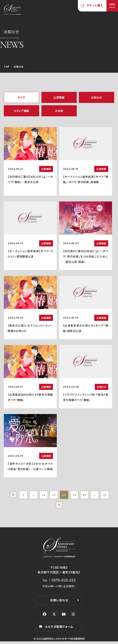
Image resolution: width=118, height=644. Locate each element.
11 (47, 496)
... (36, 496)
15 (93, 496)
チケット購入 (95, 5)
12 (59, 496)
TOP (7, 66)
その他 (59, 111)
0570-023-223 (64, 583)
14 (82, 496)
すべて (21, 97)
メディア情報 (21, 111)
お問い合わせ (59, 603)
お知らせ (97, 97)
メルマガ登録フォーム (59, 629)
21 (53, 507)
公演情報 (59, 97)
